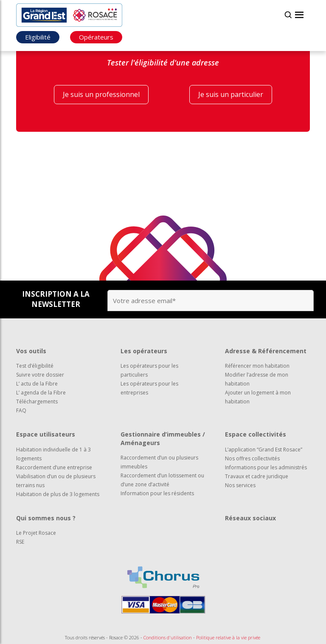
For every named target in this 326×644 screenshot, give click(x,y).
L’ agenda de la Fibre (41, 393)
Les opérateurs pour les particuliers (149, 370)
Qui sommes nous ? (46, 518)
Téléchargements (37, 401)
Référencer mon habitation (257, 366)
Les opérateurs (144, 351)
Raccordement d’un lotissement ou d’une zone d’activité (162, 480)
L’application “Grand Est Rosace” (264, 450)
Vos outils (31, 351)
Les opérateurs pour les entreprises (149, 388)
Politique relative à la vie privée (228, 637)
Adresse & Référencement (266, 351)
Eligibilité (38, 37)
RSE (20, 542)
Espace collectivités (256, 434)
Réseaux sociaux (250, 518)
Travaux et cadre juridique (257, 476)
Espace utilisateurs (46, 434)
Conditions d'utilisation (168, 637)
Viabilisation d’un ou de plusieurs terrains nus (56, 481)
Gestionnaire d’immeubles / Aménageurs (163, 438)
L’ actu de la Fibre (37, 384)
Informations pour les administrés (266, 467)
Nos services (240, 485)
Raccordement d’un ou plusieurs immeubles (159, 462)
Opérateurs (96, 37)
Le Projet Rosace (36, 533)
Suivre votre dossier (40, 375)
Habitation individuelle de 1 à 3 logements (53, 454)
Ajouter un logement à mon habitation (258, 397)
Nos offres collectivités (252, 458)
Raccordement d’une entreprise (54, 467)
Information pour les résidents (157, 493)
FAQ (21, 410)
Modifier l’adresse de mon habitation (257, 379)
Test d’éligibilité (35, 366)
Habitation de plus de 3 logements (58, 494)
